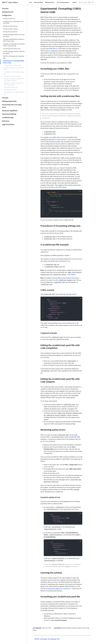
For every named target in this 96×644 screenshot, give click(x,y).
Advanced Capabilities (10, 111)
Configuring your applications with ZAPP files (13, 22)
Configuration (7, 15)
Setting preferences (9, 19)
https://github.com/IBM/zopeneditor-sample (55, 255)
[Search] (87, 3)
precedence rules (60, 278)
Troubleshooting (8, 118)
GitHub (74, 2)
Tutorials (6, 98)
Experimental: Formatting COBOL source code (14, 62)
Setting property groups (10, 26)
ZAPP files (52, 49)
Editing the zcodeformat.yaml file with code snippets (14, 84)
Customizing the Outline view (12, 49)
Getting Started (8, 12)
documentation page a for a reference (58, 589)
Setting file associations (10, 32)
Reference (6, 121)
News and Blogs (39, 2)
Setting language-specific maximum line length (14, 52)
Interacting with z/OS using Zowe (12, 106)
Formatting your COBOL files (12, 65)
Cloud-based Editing (10, 114)
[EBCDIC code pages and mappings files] (46, 639)
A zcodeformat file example (12, 76)
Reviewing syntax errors (11, 87)
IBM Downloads (49, 2)
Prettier (53, 57)
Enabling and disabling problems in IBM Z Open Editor (14, 40)
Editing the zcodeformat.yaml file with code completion (14, 80)
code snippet (71, 275)
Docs (31, 2)
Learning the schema (10, 90)
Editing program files (10, 101)
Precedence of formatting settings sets (14, 73)
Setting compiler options (10, 29)
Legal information (9, 124)
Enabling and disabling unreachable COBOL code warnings (14, 45)
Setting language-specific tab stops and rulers (14, 35)
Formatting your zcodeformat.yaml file (14, 93)
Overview (6, 9)
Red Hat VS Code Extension (57, 140)
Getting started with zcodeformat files (14, 69)
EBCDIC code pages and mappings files (14, 57)
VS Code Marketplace (63, 2)
